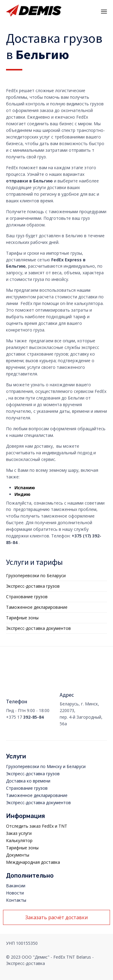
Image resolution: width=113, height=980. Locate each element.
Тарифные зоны (22, 618)
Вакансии (16, 886)
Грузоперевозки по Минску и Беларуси (46, 766)
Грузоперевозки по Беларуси (36, 576)
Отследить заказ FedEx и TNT (37, 826)
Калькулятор (19, 840)
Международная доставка (33, 862)
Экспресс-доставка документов (38, 628)
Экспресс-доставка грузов (33, 586)
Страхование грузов (27, 597)
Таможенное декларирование (37, 607)
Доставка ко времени (28, 781)
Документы (18, 855)
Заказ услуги (19, 833)
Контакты (16, 900)
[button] (56, 917)
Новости (15, 893)
